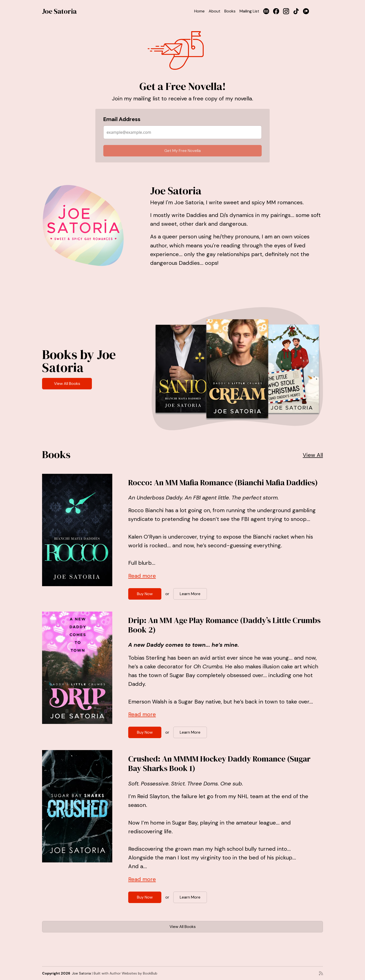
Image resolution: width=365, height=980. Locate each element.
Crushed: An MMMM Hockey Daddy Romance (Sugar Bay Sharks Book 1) (219, 764)
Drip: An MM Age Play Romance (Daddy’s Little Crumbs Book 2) (224, 625)
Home (199, 11)
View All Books (67, 384)
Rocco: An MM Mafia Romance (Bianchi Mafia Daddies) (223, 483)
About (214, 11)
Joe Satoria (59, 11)
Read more (142, 576)
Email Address (122, 119)
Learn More (190, 594)
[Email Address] (182, 132)
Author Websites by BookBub (133, 973)
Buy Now (145, 594)
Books (230, 11)
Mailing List (249, 11)
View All (313, 455)
